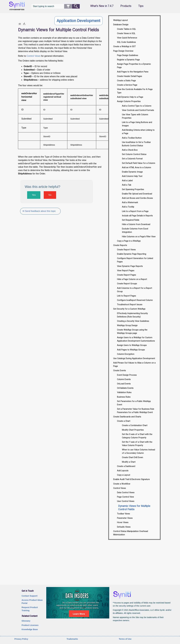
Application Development (78, 21)
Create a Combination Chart (135, 425)
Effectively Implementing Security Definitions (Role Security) (132, 315)
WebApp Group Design (127, 326)
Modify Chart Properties (133, 430)
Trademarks (72, 639)
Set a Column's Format (132, 159)
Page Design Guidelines (128, 55)
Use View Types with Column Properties (135, 116)
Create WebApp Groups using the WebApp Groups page (132, 332)
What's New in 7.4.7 (102, 6)
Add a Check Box (130, 150)
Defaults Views (124, 527)
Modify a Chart (129, 462)
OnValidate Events (125, 388)
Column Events (124, 379)
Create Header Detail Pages (130, 76)
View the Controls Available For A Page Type (135, 91)
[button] (68, 6)
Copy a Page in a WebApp (129, 241)
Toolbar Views (123, 514)
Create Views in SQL (126, 33)
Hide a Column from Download (136, 224)
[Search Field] (56, 6)
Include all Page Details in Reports (137, 216)
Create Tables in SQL (126, 29)
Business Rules (124, 397)
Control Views (33, 56)
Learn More (79, 614)
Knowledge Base (30, 629)
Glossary (26, 621)
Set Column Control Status (134, 154)
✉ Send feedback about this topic (39, 211)
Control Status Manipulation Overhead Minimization (131, 533)
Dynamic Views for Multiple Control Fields (134, 508)
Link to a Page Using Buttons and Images (137, 124)
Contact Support (30, 596)
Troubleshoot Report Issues (130, 305)
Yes (34, 195)
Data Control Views (126, 493)
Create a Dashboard (126, 466)
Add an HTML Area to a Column (136, 168)
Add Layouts (123, 471)
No (50, 195)
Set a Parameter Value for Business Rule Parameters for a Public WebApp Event (136, 411)
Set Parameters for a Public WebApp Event (134, 403)
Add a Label (127, 181)
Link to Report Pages (126, 296)
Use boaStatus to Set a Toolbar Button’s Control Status (136, 144)
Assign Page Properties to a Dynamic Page (134, 66)
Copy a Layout (124, 475)
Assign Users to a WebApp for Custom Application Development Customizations (136, 339)
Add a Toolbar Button (132, 138)
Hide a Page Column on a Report (132, 279)
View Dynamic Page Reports (130, 266)
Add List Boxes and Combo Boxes (137, 198)
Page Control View (125, 497)
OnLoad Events (124, 384)
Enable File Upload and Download (137, 194)
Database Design (121, 25)
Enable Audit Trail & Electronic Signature (131, 479)
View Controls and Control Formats (138, 110)
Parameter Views (125, 518)
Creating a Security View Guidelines (133, 321)
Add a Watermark (130, 203)
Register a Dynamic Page (128, 60)
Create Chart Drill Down (132, 457)
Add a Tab (127, 185)
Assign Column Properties (129, 101)
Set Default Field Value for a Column (139, 163)
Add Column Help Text (132, 176)
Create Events (120, 371)
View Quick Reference (127, 38)
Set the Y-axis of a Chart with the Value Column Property (137, 444)
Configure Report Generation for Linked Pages (135, 260)
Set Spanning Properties (133, 189)
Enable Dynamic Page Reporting (132, 254)
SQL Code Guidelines (126, 42)
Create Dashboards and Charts (127, 417)
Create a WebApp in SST (124, 47)
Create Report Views (126, 250)
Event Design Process (127, 375)
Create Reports (120, 245)
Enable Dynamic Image (132, 172)
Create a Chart (124, 421)
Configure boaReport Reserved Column (135, 300)
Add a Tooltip (128, 207)
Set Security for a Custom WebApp (129, 309)
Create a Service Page (127, 85)
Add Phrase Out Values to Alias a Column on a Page (134, 365)
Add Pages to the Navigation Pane (133, 72)
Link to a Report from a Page (135, 211)
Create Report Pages (126, 275)
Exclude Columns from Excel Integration (135, 230)
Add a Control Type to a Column (137, 106)
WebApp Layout (120, 20)
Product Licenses (30, 625)
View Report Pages (126, 271)
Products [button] (126, 6)
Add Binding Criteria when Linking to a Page (138, 132)
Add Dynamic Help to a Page (130, 97)
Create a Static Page (126, 81)
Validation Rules (124, 392)
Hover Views (123, 522)
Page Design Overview (123, 51)
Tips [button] (141, 6)
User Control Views (126, 501)
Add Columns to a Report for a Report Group (135, 290)
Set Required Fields (131, 220)
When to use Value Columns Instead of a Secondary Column (138, 451)
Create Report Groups (127, 284)
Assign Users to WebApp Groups (132, 345)
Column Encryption (126, 354)
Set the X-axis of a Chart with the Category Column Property (137, 436)
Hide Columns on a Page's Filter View (139, 237)
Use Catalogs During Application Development (134, 359)
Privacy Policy (21, 639)
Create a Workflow (122, 484)
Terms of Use (125, 639)
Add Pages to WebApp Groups (131, 350)
